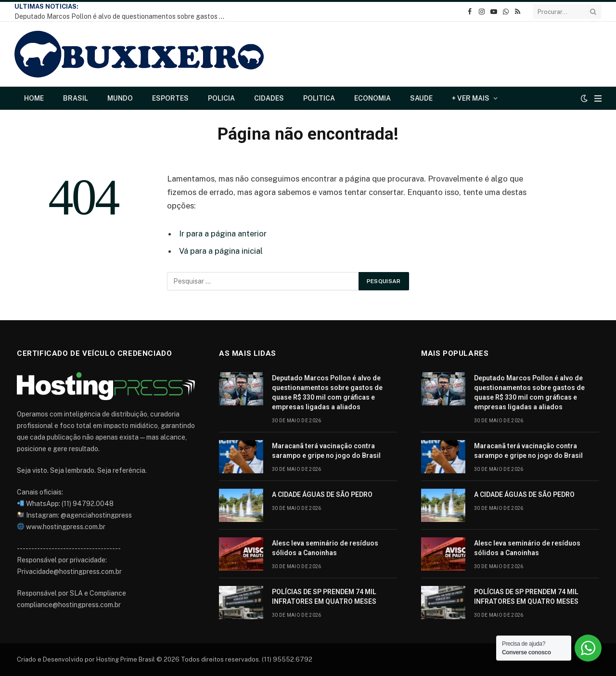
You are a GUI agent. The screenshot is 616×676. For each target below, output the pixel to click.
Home (34, 98)
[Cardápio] (598, 98)
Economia (372, 98)
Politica (319, 98)
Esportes (170, 98)
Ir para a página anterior (223, 234)
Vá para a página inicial (221, 251)
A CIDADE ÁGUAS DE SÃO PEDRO (322, 494)
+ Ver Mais (471, 98)
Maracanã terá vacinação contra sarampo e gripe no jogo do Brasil (326, 451)
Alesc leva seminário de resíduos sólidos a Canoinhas (325, 548)
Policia (221, 98)
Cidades (269, 98)
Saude (421, 98)
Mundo (120, 98)
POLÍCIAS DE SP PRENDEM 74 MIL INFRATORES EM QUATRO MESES (324, 597)
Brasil (76, 98)
